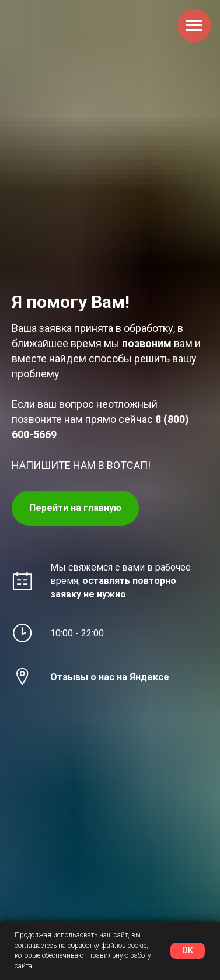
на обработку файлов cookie (102, 946)
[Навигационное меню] (194, 26)
